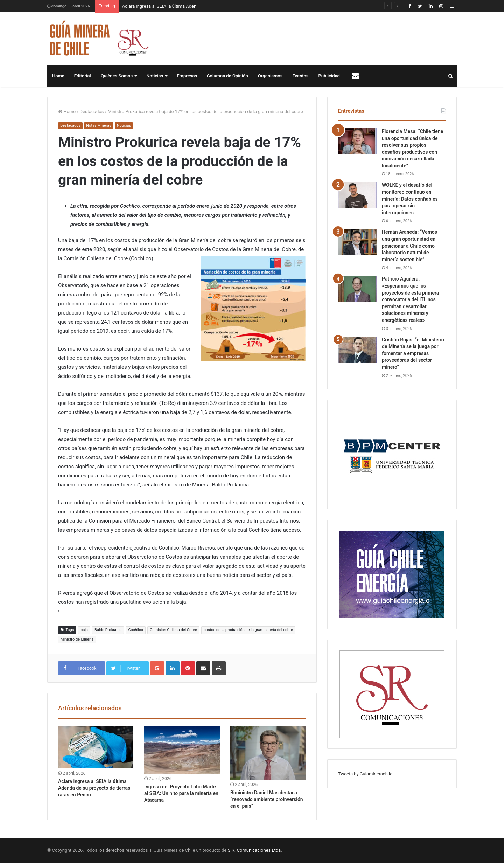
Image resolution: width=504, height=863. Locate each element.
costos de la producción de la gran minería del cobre (248, 630)
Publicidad (329, 76)
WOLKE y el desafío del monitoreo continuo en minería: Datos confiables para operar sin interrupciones (410, 199)
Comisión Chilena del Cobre (173, 630)
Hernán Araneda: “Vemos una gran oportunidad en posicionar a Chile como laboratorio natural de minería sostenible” (409, 246)
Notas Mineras (99, 126)
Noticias (155, 76)
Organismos (270, 76)
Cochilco (136, 630)
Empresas (187, 76)
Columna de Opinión (227, 76)
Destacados (92, 112)
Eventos (300, 76)
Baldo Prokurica (108, 630)
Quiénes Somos (117, 76)
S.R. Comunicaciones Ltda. (255, 850)
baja (84, 630)
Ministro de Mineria (77, 639)
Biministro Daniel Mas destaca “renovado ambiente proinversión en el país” (267, 799)
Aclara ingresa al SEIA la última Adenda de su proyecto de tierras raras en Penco (94, 788)
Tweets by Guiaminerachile (365, 774)
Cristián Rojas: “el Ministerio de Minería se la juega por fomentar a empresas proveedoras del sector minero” (413, 353)
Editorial (83, 76)
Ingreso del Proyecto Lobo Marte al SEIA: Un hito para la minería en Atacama (181, 793)
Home (58, 76)
